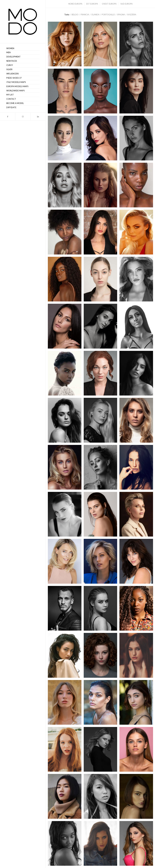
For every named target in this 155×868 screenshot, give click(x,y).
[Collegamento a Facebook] (8, 117)
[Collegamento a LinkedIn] (38, 117)
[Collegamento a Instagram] (23, 117)
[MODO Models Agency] (23, 22)
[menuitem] (23, 48)
